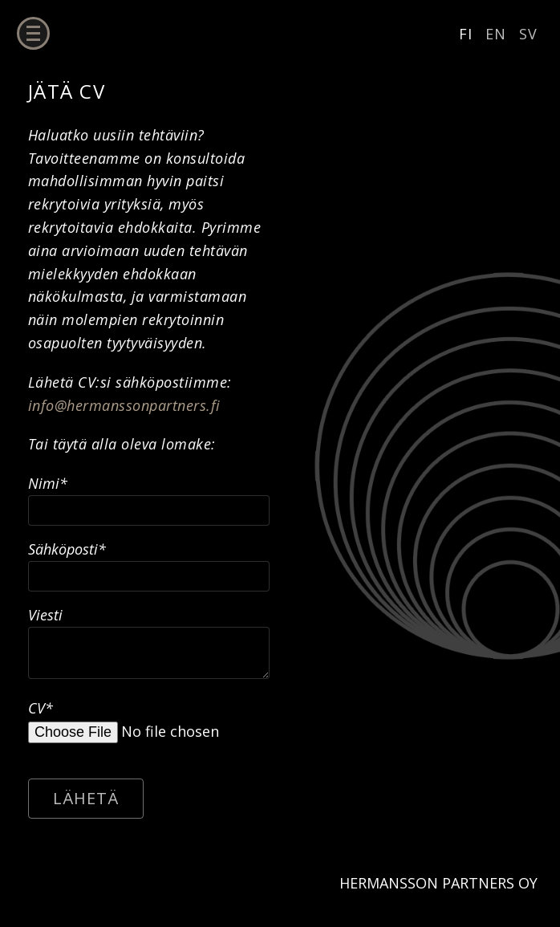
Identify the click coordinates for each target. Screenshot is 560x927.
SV (528, 34)
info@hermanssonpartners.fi (124, 405)
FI (466, 34)
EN (496, 34)
